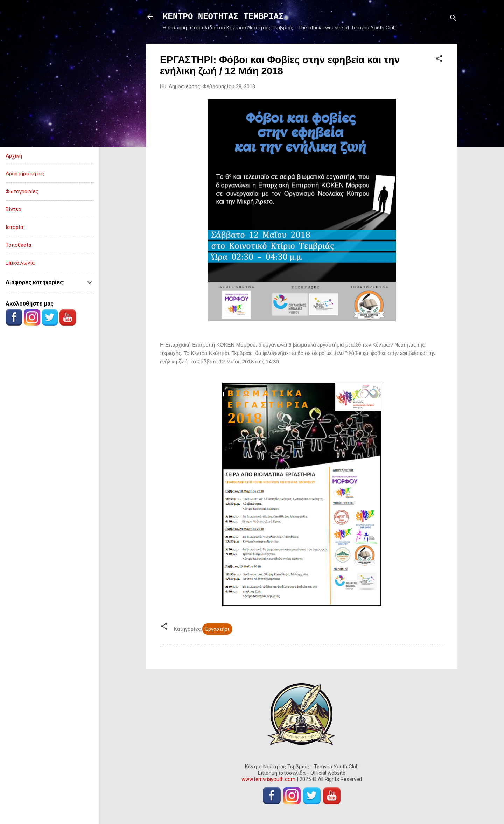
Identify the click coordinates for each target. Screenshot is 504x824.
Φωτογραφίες (22, 191)
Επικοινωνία (20, 263)
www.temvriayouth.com (268, 779)
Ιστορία (14, 227)
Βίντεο (13, 209)
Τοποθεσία (18, 245)
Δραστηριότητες (25, 174)
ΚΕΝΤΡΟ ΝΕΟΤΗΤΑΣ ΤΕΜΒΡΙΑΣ (223, 17)
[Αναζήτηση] (453, 19)
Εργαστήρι (217, 629)
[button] (439, 60)
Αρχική (14, 156)
